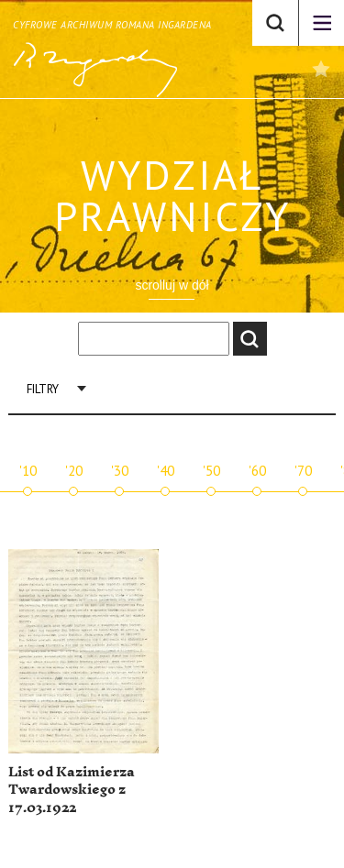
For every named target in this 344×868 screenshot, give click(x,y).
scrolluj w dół (172, 285)
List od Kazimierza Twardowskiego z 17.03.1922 (72, 790)
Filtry (43, 389)
